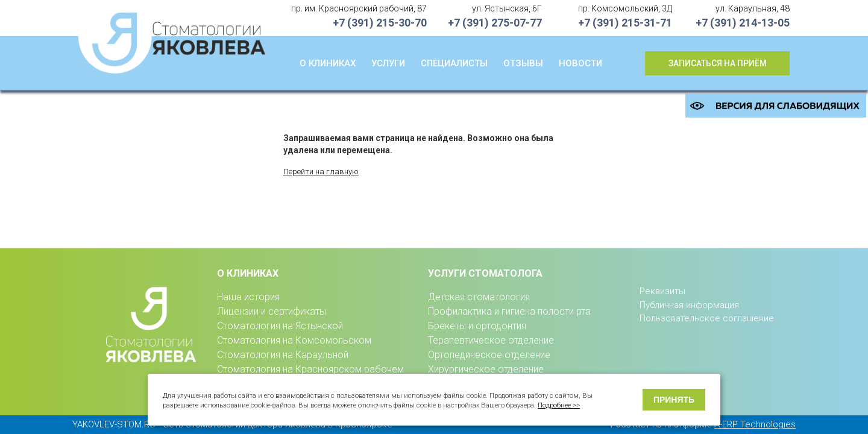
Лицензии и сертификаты (272, 311)
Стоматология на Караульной (283, 355)
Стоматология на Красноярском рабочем (310, 369)
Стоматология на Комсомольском (294, 340)
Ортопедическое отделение (489, 355)
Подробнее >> (559, 405)
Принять (674, 400)
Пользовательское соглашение (707, 318)
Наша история (248, 297)
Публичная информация (689, 305)
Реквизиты (662, 291)
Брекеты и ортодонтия (477, 326)
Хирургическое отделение (486, 369)
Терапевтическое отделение (491, 340)
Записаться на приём (718, 63)
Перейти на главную (321, 171)
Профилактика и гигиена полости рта (509, 311)
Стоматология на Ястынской (280, 326)
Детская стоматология (479, 297)
